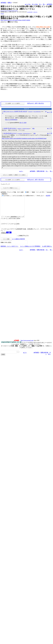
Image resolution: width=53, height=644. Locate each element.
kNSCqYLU (35, 12)
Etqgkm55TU (30, 112)
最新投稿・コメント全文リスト (10, 250)
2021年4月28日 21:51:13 (10, 133)
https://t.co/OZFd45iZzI (11, 120)
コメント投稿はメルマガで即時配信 (30, 250)
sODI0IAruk (19, 129)
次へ (40, 4)
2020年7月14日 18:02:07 (21, 111)
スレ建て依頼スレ (47, 250)
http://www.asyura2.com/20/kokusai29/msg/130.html (9, 11)
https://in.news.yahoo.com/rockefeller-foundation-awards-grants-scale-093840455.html (24, 138)
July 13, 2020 (23, 123)
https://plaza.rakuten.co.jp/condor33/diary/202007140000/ (15, 20)
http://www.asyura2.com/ (27, 344)
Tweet (2, 14)
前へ (44, 4)
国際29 (10, 3)
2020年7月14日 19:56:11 (10, 128)
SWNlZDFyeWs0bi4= (26, 129)
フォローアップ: (5, 184)
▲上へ (21, 171)
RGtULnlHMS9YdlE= (37, 112)
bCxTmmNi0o (20, 133)
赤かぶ (9, 111)
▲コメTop (28, 4)
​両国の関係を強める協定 (43, 27)
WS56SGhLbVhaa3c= (26, 133)
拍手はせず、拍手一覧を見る (36, 103)
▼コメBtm (35, 4)
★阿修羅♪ (3, 3)
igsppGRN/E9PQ (30, 12)
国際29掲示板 (41, 171)
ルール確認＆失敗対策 (18, 243)
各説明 (48, 196)
